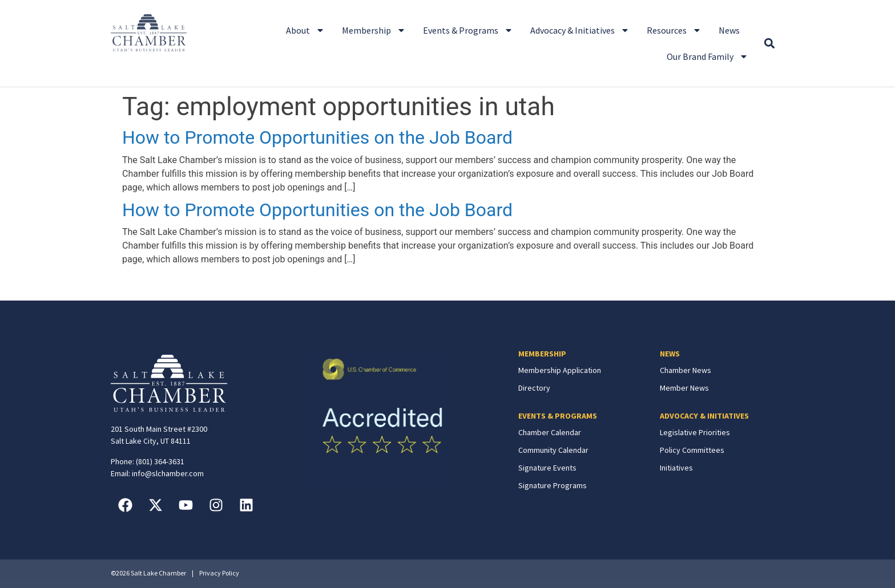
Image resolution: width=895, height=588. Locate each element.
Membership (374, 30)
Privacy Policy (219, 573)
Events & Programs (468, 30)
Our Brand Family (707, 56)
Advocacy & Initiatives (580, 30)
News (729, 30)
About (305, 30)
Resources (674, 30)
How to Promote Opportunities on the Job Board (317, 137)
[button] (769, 44)
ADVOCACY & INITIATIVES (704, 416)
